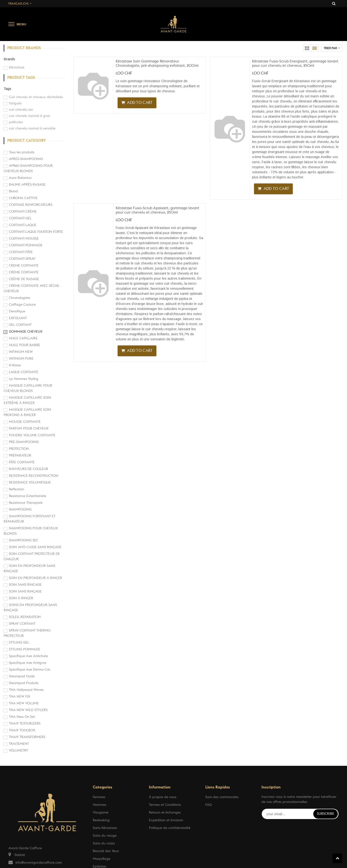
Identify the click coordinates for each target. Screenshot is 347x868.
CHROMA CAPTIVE (23, 198)
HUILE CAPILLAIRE (23, 338)
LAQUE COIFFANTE (24, 372)
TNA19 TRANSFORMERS (27, 737)
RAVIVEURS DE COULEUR (29, 469)
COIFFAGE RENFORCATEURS (31, 205)
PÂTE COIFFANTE (22, 462)
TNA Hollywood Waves (26, 690)
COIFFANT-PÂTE (21, 252)
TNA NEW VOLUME (24, 703)
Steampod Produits (24, 683)
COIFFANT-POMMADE (26, 245)
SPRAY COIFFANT (22, 624)
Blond (13, 191)
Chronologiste (20, 298)
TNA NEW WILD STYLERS (28, 710)
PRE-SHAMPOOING (24, 442)
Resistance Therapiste (26, 503)
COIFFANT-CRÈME (23, 212)
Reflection (17, 489)
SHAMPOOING (20, 510)
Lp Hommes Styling (24, 379)
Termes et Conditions (165, 805)
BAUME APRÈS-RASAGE (27, 185)
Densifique (17, 311)
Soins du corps (104, 843)
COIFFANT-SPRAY (22, 259)
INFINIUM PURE (21, 359)
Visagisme (101, 813)
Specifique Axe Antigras (28, 663)
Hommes (100, 805)
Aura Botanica (20, 178)
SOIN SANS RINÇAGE (25, 592)
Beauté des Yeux (106, 851)
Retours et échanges (165, 813)
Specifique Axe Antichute (28, 656)
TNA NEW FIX (20, 697)
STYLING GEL (19, 643)
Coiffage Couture (22, 305)
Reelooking (101, 820)
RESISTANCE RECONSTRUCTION (34, 476)
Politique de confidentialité (170, 828)
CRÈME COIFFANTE (24, 272)
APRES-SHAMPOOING (26, 159)
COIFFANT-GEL (20, 218)
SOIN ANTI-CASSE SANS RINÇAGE (35, 547)
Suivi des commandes (222, 797)
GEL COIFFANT (20, 325)
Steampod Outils (22, 676)
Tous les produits (22, 152)
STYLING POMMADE (25, 649)
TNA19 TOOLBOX (22, 730)
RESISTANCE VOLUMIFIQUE (30, 483)
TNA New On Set (22, 717)
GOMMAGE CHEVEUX (26, 332)
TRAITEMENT (19, 744)
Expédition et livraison (166, 820)
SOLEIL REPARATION (25, 617)
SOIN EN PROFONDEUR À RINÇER (36, 578)
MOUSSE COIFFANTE (25, 422)
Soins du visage (105, 836)
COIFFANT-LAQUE (23, 225)
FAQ (208, 805)
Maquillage (102, 859)
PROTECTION (19, 449)
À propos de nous (163, 797)
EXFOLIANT (18, 318)
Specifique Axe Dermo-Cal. (30, 670)
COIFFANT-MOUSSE (24, 239)
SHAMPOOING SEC (24, 540)
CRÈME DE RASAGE (24, 279)
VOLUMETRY (19, 751)
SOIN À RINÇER (21, 598)
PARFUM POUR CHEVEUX (29, 429)
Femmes (99, 797)
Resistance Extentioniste (28, 496)
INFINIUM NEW (21, 352)
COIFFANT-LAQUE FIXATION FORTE (36, 232)
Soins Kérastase (105, 828)
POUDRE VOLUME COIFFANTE (32, 435)
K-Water (15, 365)
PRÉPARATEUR (20, 456)
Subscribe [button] (326, 814)
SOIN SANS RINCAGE (25, 585)
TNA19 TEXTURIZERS (25, 724)
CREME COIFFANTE (24, 266)
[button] (332, 48)
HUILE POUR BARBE (25, 345)
